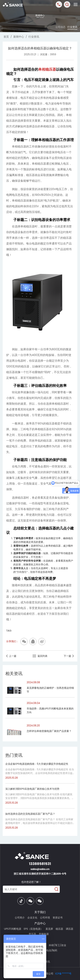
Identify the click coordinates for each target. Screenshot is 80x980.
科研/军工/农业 (58, 945)
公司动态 (60, 27)
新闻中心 (19, 37)
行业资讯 (72, 27)
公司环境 (45, 918)
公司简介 (20, 918)
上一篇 (11, 656)
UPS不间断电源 (13, 929)
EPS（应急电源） (33, 929)
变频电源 (44, 934)
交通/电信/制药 (49, 950)
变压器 (32, 934)
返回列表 (40, 656)
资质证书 (58, 918)
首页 (6, 37)
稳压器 (59, 929)
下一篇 (69, 656)
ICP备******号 (63, 974)
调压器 (70, 929)
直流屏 (49, 929)
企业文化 (32, 918)
